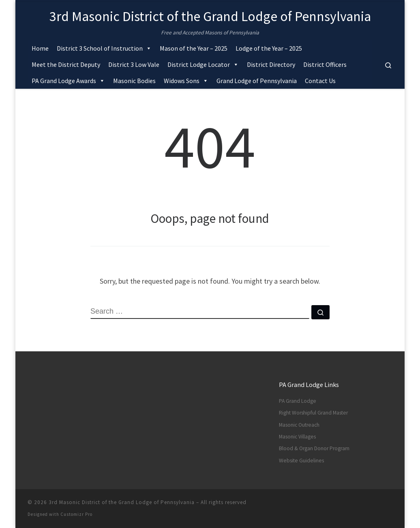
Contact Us (320, 81)
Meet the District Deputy (66, 64)
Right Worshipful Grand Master (313, 413)
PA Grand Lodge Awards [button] (68, 81)
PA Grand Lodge (298, 401)
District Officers (325, 64)
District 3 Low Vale (134, 64)
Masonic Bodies (134, 81)
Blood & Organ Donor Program (314, 448)
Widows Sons (186, 81)
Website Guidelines (301, 461)
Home (40, 48)
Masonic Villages (297, 437)
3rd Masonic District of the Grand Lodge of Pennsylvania (122, 502)
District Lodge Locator (203, 64)
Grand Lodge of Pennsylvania (257, 81)
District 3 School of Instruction (104, 48)
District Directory (271, 64)
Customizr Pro (76, 514)
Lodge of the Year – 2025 (269, 48)
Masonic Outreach (299, 425)
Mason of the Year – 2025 (194, 48)
